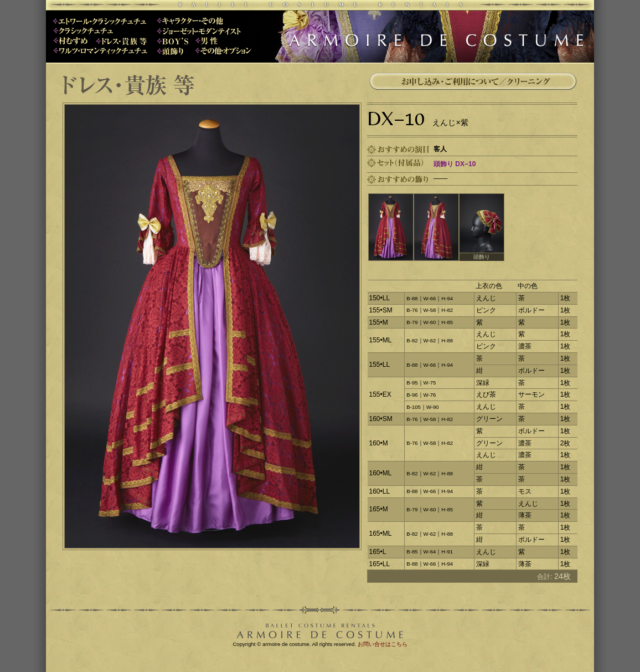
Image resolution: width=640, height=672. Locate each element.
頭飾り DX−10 (455, 164)
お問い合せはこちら (383, 644)
